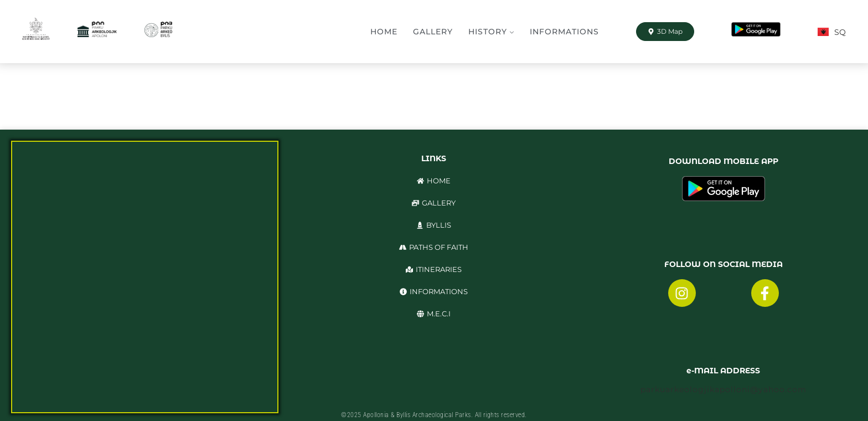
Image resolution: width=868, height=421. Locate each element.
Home (384, 32)
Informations (564, 32)
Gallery (433, 32)
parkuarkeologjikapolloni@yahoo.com (724, 389)
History (488, 32)
